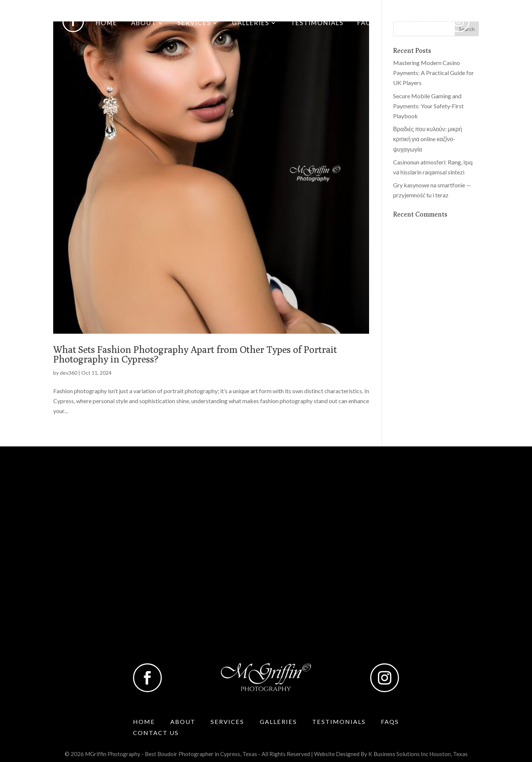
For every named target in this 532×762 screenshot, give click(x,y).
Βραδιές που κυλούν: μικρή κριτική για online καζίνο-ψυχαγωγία (428, 139)
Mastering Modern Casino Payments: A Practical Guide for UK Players (434, 73)
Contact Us (413, 23)
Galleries (251, 23)
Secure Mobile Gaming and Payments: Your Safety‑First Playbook (428, 106)
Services (194, 23)
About (144, 23)
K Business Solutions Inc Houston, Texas (418, 754)
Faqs (366, 23)
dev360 (69, 373)
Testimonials (317, 23)
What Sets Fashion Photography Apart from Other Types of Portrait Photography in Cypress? (195, 354)
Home (106, 23)
